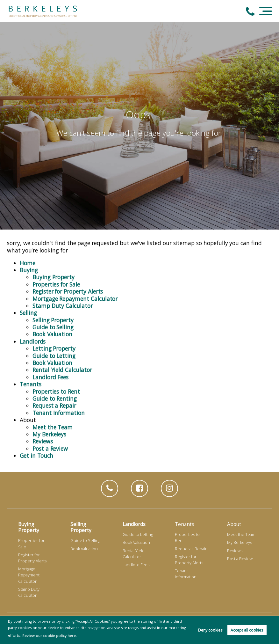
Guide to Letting (54, 354)
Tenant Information (59, 411)
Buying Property (54, 276)
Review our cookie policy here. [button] (50, 636)
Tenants (31, 383)
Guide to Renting (55, 397)
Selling (28, 311)
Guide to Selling (53, 326)
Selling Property (53, 318)
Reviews (43, 440)
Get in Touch (36, 454)
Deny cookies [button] (210, 630)
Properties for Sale (56, 283)
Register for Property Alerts (68, 290)
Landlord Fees (50, 376)
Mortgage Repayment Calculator (75, 297)
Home (28, 261)
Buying (29, 269)
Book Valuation (52, 333)
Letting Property (54, 347)
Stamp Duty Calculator (63, 304)
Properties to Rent (56, 390)
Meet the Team (53, 426)
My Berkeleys (49, 433)
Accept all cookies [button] (247, 630)
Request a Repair (54, 404)
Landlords (33, 340)
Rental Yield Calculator (62, 369)
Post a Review (50, 447)
